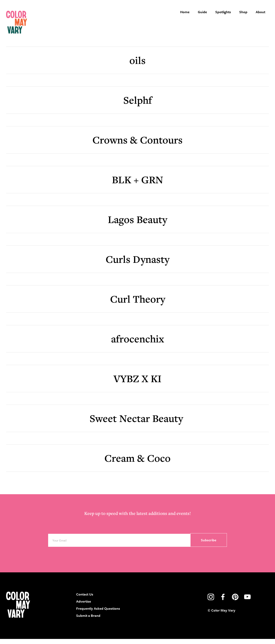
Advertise (84, 606)
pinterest (235, 602)
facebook (223, 602)
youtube (247, 602)
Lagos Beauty (137, 224)
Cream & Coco (137, 463)
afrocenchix (137, 344)
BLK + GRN (138, 184)
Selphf (138, 105)
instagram (211, 602)
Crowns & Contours (137, 145)
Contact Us (85, 599)
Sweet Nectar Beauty (137, 423)
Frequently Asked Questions (98, 613)
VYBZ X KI (137, 383)
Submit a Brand (88, 621)
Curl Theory (138, 304)
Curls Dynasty (137, 264)
